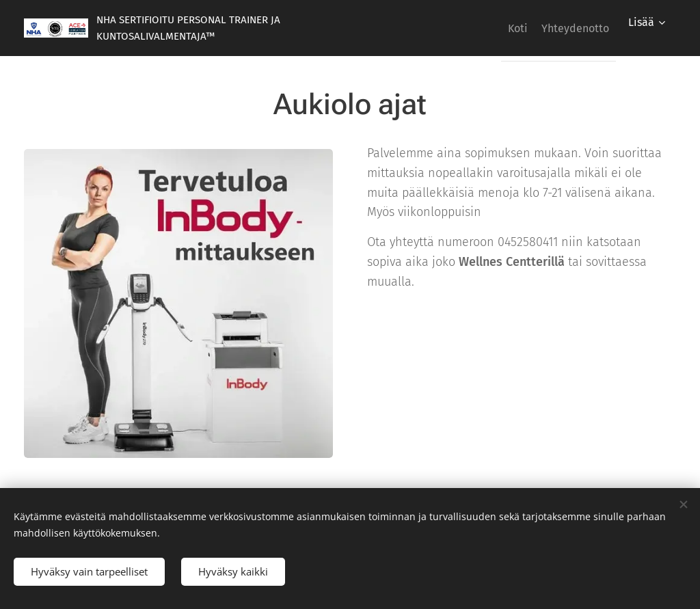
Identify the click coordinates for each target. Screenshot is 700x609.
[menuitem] (501, 28)
